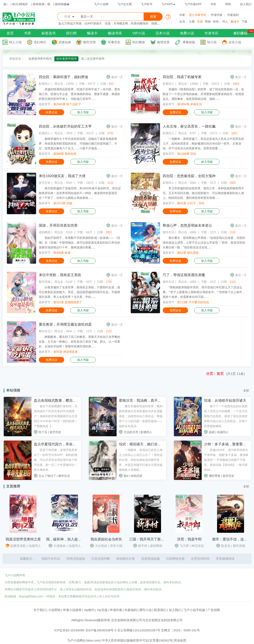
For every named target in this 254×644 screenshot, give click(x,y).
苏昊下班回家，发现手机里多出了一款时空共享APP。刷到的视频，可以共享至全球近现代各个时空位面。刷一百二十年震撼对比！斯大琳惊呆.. (56, 460)
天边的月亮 (131, 432)
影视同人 (45, 84)
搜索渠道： (17, 59)
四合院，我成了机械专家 (182, 77)
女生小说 (235, 42)
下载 (244, 22)
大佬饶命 (60, 546)
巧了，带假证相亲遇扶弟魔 (184, 275)
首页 (10, 33)
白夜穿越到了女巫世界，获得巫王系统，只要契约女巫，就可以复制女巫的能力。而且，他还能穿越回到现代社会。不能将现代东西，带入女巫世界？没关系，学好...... (79, 292)
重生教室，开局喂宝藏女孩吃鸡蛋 (65, 324)
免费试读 (51, 112)
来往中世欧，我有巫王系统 (60, 275)
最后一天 (117, 77)
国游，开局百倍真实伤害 (58, 225)
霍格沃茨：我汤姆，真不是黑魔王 (145, 401)
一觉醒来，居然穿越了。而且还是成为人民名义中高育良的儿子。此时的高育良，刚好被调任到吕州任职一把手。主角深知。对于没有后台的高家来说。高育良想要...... (203, 144)
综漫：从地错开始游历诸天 (225, 401)
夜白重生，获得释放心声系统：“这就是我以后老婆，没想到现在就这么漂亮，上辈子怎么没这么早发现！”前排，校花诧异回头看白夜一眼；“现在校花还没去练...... (204, 243)
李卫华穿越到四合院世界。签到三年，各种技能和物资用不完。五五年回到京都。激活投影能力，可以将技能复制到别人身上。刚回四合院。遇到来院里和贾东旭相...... (203, 193)
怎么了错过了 (47, 476)
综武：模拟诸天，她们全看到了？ (145, 444)
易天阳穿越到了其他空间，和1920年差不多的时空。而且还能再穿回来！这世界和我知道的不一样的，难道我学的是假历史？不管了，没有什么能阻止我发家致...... (80, 193)
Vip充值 (102, 610)
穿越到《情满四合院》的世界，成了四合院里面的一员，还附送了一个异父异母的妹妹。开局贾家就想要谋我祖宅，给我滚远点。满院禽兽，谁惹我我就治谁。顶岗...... (203, 94)
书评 (213, 4)
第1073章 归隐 (63, 203)
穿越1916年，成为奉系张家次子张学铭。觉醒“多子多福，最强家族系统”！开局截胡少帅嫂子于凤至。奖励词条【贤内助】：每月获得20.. (226, 460)
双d (126, 476)
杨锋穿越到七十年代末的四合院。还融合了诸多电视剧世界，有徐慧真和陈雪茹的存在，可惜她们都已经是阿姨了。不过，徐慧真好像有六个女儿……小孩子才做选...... (78, 144)
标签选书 (49, 33)
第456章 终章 (62, 253)
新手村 (143, 546)
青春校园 (189, 42)
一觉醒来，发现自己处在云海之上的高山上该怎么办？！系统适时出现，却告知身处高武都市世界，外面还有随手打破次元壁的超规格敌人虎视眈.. (141, 460)
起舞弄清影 (18, 546)
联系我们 (160, 610)
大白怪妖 (101, 546)
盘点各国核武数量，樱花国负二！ (60, 401)
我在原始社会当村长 (106, 539)
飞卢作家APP (193, 4)
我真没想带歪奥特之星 (23, 539)
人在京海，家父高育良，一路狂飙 (189, 126)
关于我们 (40, 610)
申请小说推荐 (72, 610)
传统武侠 (136, 476)
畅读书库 (115, 33)
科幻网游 (139, 42)
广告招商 (214, 610)
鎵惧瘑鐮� (62, 4)
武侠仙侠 (65, 42)
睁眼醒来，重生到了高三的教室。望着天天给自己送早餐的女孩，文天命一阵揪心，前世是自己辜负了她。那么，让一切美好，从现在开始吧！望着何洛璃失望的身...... (79, 342)
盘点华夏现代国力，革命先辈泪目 (60, 444)
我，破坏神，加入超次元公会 (69, 539)
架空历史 (45, 183)
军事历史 (114, 42)
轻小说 (212, 42)
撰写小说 (145, 610)
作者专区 (211, 33)
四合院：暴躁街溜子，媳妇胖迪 (64, 77)
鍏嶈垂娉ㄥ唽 (42, 4)
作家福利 (233, 15)
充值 (200, 22)
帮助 (228, 4)
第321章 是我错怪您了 (68, 302)
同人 (225, 22)
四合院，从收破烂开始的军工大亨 (65, 126)
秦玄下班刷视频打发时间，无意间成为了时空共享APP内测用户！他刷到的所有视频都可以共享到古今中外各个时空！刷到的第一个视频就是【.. (56, 416)
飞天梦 (184, 546)
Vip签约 (89, 610)
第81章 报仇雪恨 (188, 253)
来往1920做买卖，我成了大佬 (62, 176)
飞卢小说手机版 (194, 610)
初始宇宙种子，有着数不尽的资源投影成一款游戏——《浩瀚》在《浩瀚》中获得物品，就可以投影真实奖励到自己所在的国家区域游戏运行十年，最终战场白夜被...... (79, 243)
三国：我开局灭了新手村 (148, 539)
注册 (192, 22)
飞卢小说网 (101, 4)
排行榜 (71, 33)
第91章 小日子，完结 (191, 203)
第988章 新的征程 (65, 154)
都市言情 (89, 42)
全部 (246, 390)
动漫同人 (223, 432)
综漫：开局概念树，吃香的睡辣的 (127, 23)
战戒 (212, 432)
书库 (28, 33)
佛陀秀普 (215, 476)
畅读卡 (235, 22)
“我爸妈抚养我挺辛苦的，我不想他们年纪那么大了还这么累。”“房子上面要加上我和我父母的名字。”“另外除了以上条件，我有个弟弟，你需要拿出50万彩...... (204, 292)
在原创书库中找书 (40, 59)
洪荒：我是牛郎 (189, 539)
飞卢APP (168, 4)
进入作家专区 (198, 15)
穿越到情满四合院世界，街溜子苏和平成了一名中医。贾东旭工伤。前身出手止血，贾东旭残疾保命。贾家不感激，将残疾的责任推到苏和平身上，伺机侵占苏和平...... (79, 94)
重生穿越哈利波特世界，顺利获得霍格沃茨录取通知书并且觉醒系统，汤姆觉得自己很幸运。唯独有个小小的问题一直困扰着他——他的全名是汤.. (141, 416)
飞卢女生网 (125, 4)
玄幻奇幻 (40, 42)
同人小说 (15, 42)
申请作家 (217, 15)
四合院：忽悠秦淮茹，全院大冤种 (189, 176)
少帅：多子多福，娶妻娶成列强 (229, 444)
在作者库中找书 (66, 59)
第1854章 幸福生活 (190, 104)
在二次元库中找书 (93, 59)
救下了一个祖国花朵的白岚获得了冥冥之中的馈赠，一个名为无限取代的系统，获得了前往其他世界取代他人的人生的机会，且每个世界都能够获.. (226, 416)
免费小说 (187, 33)
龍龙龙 (226, 546)
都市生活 (169, 232)
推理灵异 (163, 42)
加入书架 (83, 112)
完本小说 (162, 33)
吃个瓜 (43, 432)
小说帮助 (54, 610)
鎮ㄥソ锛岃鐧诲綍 (16, 4)
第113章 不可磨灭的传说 (193, 302)
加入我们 (246, 4)
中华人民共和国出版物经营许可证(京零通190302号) (137, 640)
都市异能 (45, 282)
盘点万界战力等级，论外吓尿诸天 (80, 23)
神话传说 (198, 546)
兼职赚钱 (240, 33)
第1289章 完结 (187, 154)
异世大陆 (116, 546)
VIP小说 (139, 33)
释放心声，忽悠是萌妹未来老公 (187, 225)
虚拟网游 (45, 232)
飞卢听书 (147, 4)
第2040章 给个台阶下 (67, 104)
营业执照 (180, 640)
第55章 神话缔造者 (65, 352)
